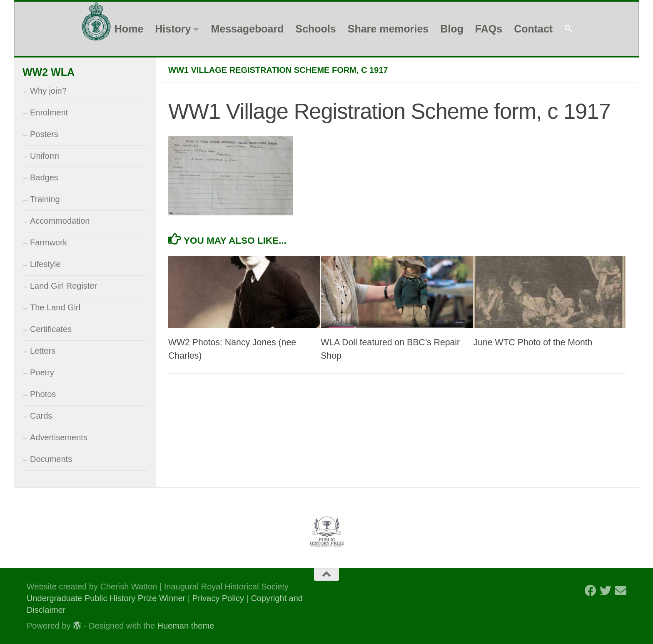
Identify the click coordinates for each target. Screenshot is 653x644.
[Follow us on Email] (621, 591)
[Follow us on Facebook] (591, 591)
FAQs (489, 29)
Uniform (45, 156)
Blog (452, 29)
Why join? (48, 91)
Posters (44, 134)
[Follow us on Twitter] (606, 591)
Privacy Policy (218, 598)
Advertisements (59, 437)
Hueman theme (186, 626)
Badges (44, 177)
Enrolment (49, 112)
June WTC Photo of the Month (533, 342)
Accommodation (60, 221)
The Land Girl (55, 307)
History (173, 29)
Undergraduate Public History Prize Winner (107, 598)
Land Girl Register (64, 286)
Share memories (388, 29)
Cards (41, 416)
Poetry (42, 372)
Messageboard (247, 29)
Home (129, 29)
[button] (568, 29)
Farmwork (49, 242)
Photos (43, 394)
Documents (51, 459)
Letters (43, 351)
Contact (533, 29)
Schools (315, 29)
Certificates (51, 329)
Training (45, 199)
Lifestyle (45, 264)
